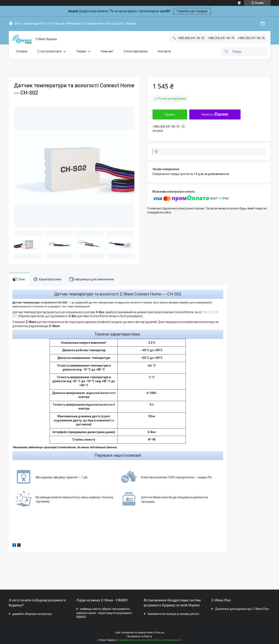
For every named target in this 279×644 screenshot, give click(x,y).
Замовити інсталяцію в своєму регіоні (173, 614)
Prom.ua (159, 633)
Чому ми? (107, 51)
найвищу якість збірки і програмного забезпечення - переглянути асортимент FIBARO (104, 613)
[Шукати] (226, 52)
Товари (81, 51)
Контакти (164, 51)
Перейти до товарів (192, 11)
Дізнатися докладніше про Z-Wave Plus (242, 609)
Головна (22, 51)
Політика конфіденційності (166, 640)
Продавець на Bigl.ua (139, 636)
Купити (170, 115)
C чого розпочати (50, 51)
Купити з (215, 115)
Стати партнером (136, 51)
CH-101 (208, 312)
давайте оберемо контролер (32, 614)
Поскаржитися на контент (133, 640)
